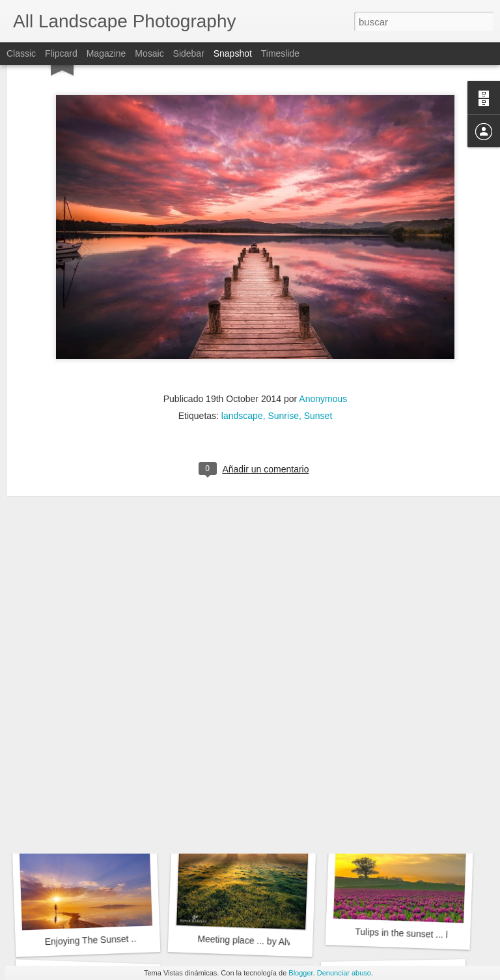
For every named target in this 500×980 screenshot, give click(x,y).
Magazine (106, 53)
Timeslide (280, 53)
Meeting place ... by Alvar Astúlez (264, 941)
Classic (21, 53)
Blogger (300, 973)
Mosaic (149, 53)
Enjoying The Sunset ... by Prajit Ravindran (131, 939)
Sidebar (189, 53)
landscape (242, 328)
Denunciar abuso (344, 973)
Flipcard (61, 53)
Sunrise (283, 328)
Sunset (318, 328)
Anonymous (323, 311)
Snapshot (233, 53)
